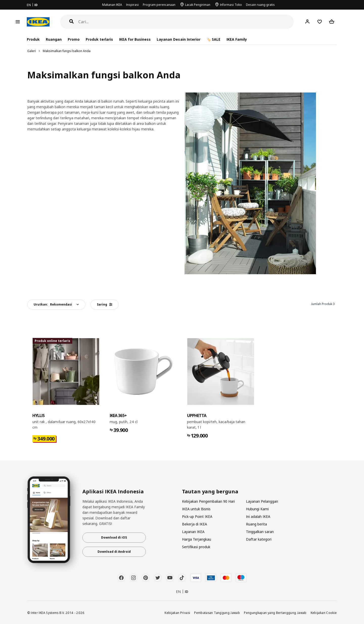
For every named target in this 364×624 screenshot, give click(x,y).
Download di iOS (114, 537)
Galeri (32, 51)
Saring (105, 304)
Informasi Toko (231, 5)
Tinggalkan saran (260, 532)
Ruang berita (256, 524)
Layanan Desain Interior (178, 39)
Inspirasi (132, 5)
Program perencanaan (159, 5)
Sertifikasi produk (196, 547)
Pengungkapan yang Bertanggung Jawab (275, 613)
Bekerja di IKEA (195, 524)
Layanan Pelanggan (262, 501)
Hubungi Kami (257, 509)
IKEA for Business (135, 39)
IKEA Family (237, 39)
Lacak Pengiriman (198, 5)
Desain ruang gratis (260, 5)
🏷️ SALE (213, 39)
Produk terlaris (99, 39)
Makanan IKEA (112, 5)
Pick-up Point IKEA (197, 516)
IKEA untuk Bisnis (196, 509)
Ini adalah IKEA (258, 516)
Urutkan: (53, 304)
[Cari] (186, 22)
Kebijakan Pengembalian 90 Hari (208, 501)
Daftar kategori (259, 539)
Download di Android (114, 552)
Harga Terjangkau (197, 539)
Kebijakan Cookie (324, 613)
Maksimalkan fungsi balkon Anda (67, 51)
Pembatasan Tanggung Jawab (217, 613)
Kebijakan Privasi (177, 613)
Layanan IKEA (193, 532)
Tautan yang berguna (210, 492)
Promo (74, 39)
